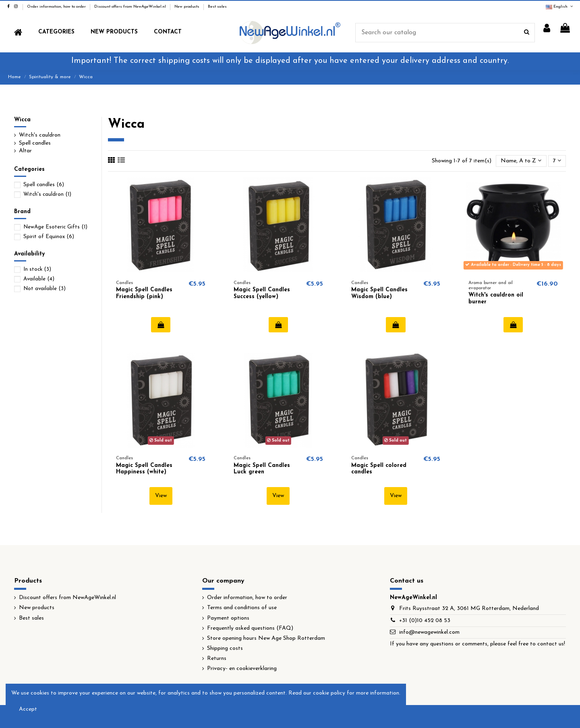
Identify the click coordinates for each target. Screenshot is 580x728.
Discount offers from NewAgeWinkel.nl (131, 7)
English (560, 7)
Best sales (217, 7)
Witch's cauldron (40, 135)
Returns (217, 659)
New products (187, 7)
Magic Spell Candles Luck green (262, 469)
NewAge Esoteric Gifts (55, 227)
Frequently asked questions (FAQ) (250, 628)
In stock (37, 269)
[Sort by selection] (521, 161)
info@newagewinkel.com (429, 632)
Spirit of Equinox (49, 237)
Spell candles (35, 143)
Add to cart (161, 325)
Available (39, 279)
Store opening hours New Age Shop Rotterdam (266, 638)
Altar (25, 151)
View (161, 496)
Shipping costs (225, 648)
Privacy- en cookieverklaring (242, 669)
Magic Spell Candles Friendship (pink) (144, 293)
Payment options (228, 618)
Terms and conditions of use (242, 608)
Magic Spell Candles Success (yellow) (262, 293)
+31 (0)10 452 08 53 (425, 621)
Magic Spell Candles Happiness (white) (144, 469)
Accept (28, 709)
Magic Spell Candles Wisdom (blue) (379, 293)
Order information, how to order (57, 7)
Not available (45, 289)
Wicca (22, 120)
